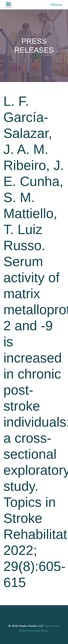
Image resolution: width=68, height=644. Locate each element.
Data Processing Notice (35, 631)
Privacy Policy (52, 626)
